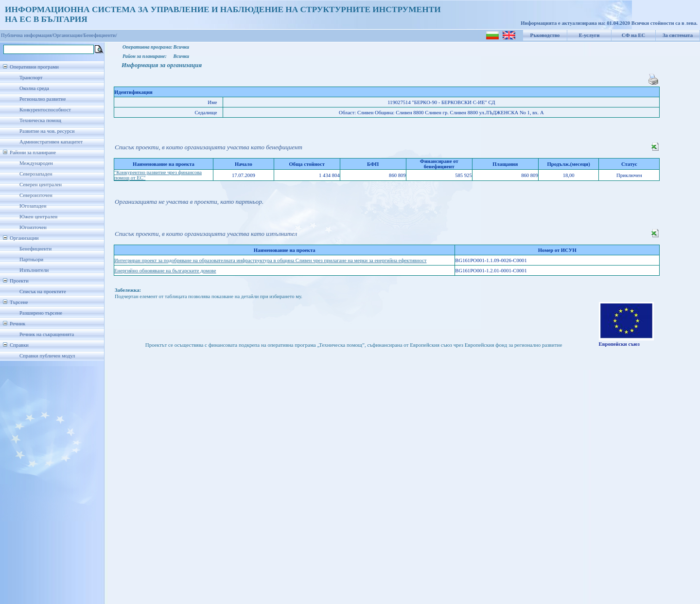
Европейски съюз (619, 344)
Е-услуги (589, 35)
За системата (678, 35)
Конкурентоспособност (45, 110)
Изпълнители (34, 270)
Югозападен (33, 206)
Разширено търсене (41, 313)
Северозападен (36, 174)
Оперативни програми (34, 67)
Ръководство (545, 35)
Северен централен (41, 185)
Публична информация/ (27, 35)
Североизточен (36, 195)
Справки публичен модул (47, 356)
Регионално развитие (43, 99)
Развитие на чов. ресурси (47, 131)
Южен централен (38, 217)
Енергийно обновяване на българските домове (165, 271)
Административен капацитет (51, 142)
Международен (36, 163)
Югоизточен (33, 227)
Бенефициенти (35, 249)
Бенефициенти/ (100, 35)
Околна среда (34, 88)
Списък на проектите (43, 292)
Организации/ (68, 35)
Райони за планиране (33, 152)
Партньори (31, 259)
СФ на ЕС (633, 35)
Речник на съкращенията (47, 334)
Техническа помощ (40, 120)
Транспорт (31, 78)
